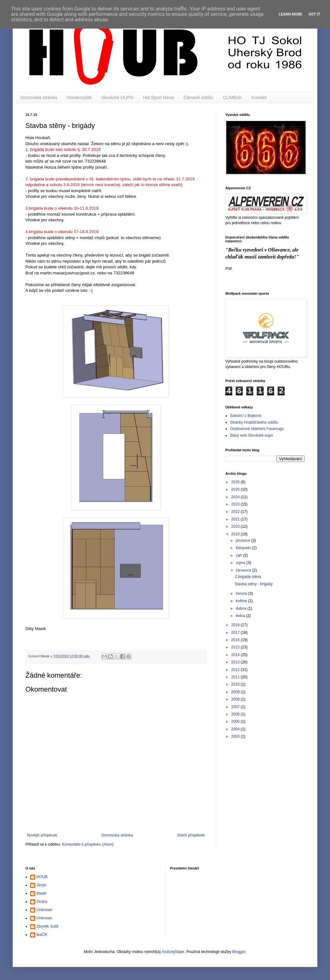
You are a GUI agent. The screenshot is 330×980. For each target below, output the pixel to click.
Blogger (239, 952)
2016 (236, 640)
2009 (236, 692)
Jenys (41, 885)
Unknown (44, 910)
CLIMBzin (232, 97)
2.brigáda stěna (248, 577)
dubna (242, 608)
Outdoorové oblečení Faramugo (257, 429)
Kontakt (259, 97)
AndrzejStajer (173, 952)
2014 (236, 655)
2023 (236, 504)
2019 (236, 534)
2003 (236, 736)
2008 (236, 699)
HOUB (42, 877)
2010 (236, 684)
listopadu (244, 548)
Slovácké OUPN (117, 97)
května (242, 601)
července (244, 570)
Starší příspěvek (191, 835)
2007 (236, 707)
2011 (236, 677)
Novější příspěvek (42, 835)
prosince (244, 540)
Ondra (42, 902)
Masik (41, 893)
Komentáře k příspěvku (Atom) (88, 844)
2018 (236, 625)
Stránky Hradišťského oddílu (254, 422)
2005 (236, 722)
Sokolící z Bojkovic (246, 416)
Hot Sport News (158, 97)
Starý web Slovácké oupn (251, 435)
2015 (236, 647)
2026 (236, 482)
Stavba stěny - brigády (254, 584)
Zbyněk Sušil (47, 926)
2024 (236, 497)
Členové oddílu (198, 97)
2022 (236, 512)
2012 (236, 670)
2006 (236, 714)
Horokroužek (79, 97)
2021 (236, 519)
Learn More (291, 14)
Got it (314, 14)
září (239, 555)
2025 (236, 489)
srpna (241, 563)
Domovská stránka (39, 97)
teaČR (42, 935)
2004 (236, 729)
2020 (236, 527)
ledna (241, 616)
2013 (236, 662)
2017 (236, 633)
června (242, 594)
